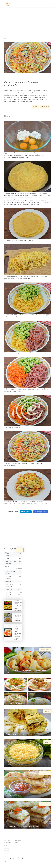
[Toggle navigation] (51, 4)
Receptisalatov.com (13, 849)
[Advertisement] (28, 22)
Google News (41, 512)
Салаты (10, 39)
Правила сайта (9, 854)
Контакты (8, 845)
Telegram (26, 512)
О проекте (9, 840)
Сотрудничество (11, 843)
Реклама (19, 840)
